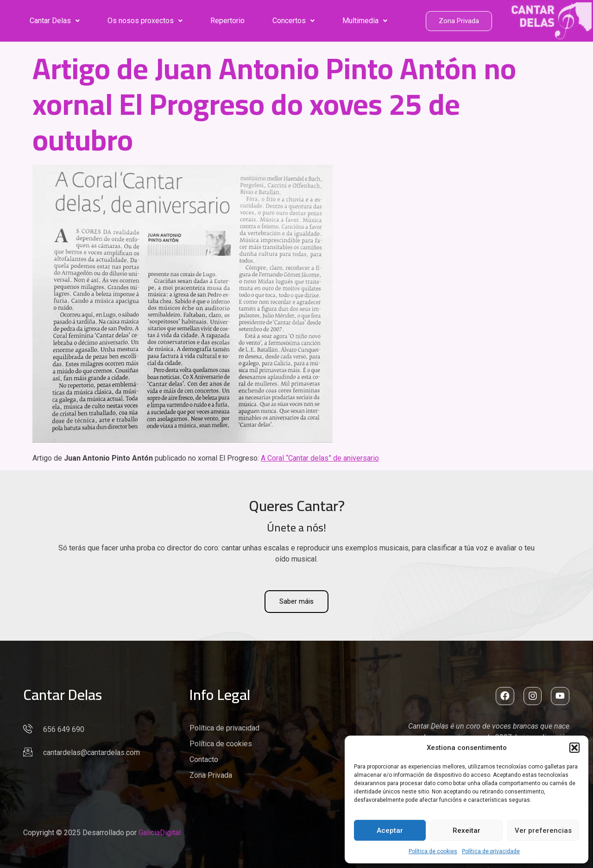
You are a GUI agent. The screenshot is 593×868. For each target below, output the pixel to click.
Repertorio (227, 21)
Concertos (293, 21)
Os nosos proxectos (145, 21)
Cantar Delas (55, 21)
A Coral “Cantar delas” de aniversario (320, 458)
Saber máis (296, 601)
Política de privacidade (491, 851)
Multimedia (365, 21)
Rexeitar (467, 831)
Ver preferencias (543, 831)
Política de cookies (433, 851)
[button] (574, 748)
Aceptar (390, 831)
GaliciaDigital (160, 833)
